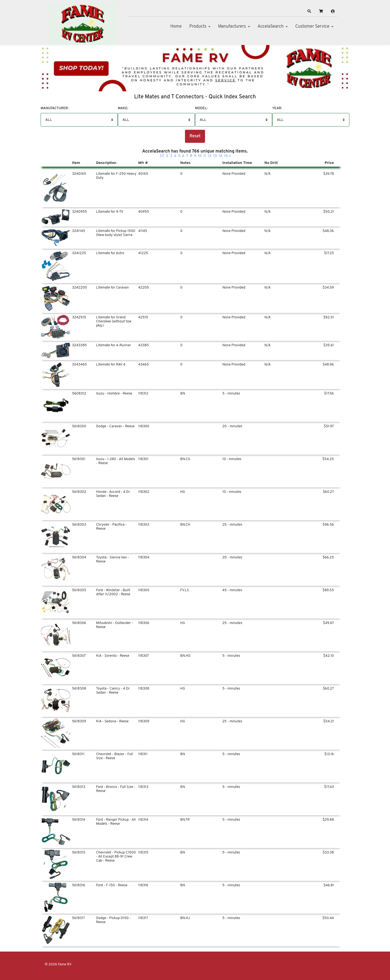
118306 (144, 623)
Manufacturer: (55, 109)
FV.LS (185, 590)
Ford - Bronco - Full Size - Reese (116, 789)
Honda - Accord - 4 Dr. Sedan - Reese (113, 494)
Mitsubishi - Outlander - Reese (115, 625)
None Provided (234, 174)
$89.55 (328, 590)
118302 (144, 492)
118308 (144, 689)
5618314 (79, 820)
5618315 (79, 853)
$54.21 (329, 722)
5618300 (79, 426)
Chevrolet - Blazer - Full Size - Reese (115, 756)
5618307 (79, 656)
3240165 (79, 174)
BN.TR (185, 820)
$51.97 (329, 426)
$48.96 (328, 365)
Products (198, 27)
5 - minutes (231, 394)
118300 (144, 426)
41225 (143, 253)
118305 (144, 590)
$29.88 (328, 820)
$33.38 (328, 853)
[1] (162, 156)
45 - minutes (232, 590)
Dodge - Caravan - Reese (115, 426)
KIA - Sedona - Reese (112, 722)
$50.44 (328, 918)
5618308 (79, 689)
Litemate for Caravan (113, 288)
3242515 (79, 318)
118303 (144, 525)
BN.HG (186, 656)
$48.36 (328, 231)
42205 (144, 288)
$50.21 (328, 212)
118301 (143, 459)
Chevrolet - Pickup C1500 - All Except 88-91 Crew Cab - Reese (116, 857)
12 (210, 156)
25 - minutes (232, 525)
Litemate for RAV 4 (111, 365)
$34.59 (328, 288)
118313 (143, 787)
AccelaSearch (271, 27)
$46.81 (329, 885)
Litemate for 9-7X (110, 212)
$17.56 (329, 394)
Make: (123, 109)
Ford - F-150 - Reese (112, 885)
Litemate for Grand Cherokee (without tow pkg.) (114, 322)
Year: (277, 109)
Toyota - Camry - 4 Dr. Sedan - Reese (113, 691)
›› (230, 156)
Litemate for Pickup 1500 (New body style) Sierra (116, 233)
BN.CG (185, 459)
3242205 (79, 288)
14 (220, 156)
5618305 (79, 590)
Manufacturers (232, 27)
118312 (143, 394)
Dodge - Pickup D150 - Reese (113, 920)
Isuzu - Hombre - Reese (114, 394)
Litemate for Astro (110, 253)
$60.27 (328, 492)
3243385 (79, 345)
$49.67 (329, 623)
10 (200, 156)
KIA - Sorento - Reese (113, 656)
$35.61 (329, 345)
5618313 (79, 787)
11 (205, 156)
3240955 (79, 212)
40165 (143, 174)
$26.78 (329, 174)
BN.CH (185, 525)
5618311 (78, 754)
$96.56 (328, 525)
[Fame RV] (83, 24)
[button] (309, 11)
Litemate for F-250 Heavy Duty (116, 176)
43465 (143, 365)
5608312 (79, 394)
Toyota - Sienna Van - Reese (113, 560)
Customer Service (312, 27)
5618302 (79, 492)
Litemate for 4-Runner (114, 345)
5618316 (79, 885)
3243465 (79, 365)
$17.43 (329, 787)
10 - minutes (232, 459)
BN (183, 394)
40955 (144, 212)
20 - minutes (232, 426)
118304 (144, 558)
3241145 (79, 231)
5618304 (79, 558)
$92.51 (329, 318)
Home (176, 27)
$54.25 (328, 459)
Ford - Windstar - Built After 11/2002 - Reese (113, 592)
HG (183, 492)
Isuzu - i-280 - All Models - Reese (116, 461)
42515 (143, 318)
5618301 (79, 459)
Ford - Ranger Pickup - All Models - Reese (116, 822)
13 (215, 156)
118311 (143, 754)
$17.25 (329, 253)
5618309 (79, 722)
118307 (143, 656)
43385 (143, 345)
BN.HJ (185, 918)
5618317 (78, 918)
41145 (143, 231)
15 (226, 156)
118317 (143, 918)
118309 (144, 722)
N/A (267, 174)
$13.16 (329, 754)
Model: (201, 109)
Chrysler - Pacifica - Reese (111, 527)
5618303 (79, 525)
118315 (143, 853)
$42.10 (329, 656)
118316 (143, 885)
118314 (143, 820)
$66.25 (328, 558)
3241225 (79, 253)
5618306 (79, 623)
